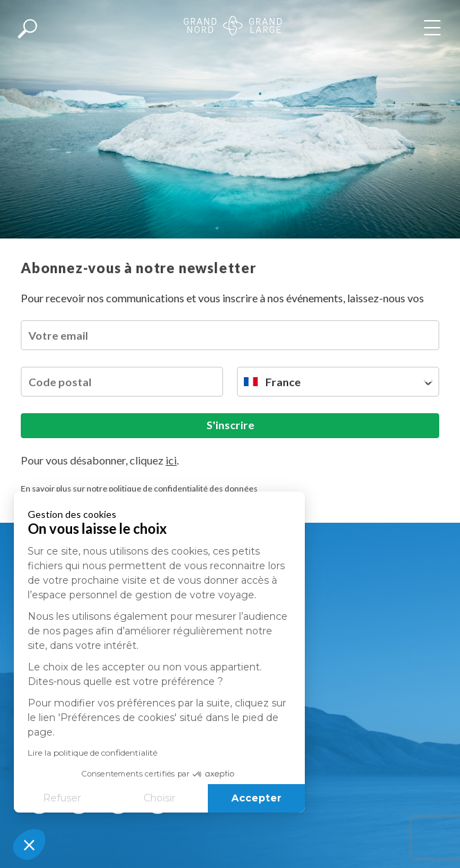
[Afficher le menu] (435, 28)
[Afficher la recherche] (28, 28)
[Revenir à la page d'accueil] (233, 28)
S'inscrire (230, 425)
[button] (29, 844)
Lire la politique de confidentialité (92, 753)
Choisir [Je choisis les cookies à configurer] (159, 798)
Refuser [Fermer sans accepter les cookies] (62, 798)
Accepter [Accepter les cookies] (256, 798)
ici (171, 460)
